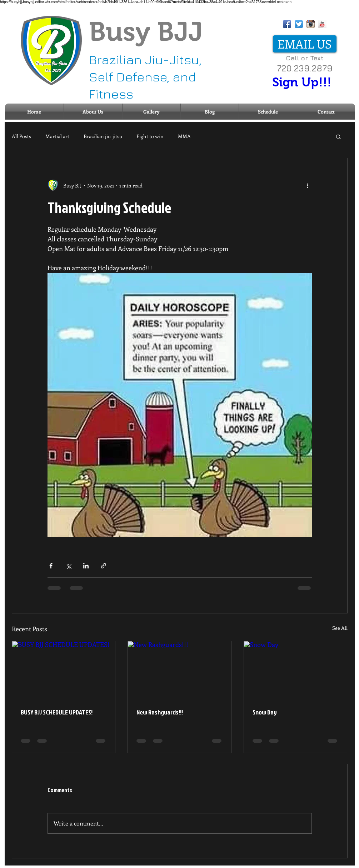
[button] (338, 136)
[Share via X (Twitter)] (68, 566)
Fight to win (150, 136)
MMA (184, 136)
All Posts (21, 136)
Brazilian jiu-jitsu (103, 136)
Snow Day (265, 712)
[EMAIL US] (305, 44)
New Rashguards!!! (160, 712)
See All (340, 628)
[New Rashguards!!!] (179, 670)
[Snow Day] (296, 670)
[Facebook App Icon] (287, 24)
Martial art (57, 136)
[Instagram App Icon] (311, 24)
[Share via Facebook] (51, 566)
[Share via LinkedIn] (86, 566)
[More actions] (308, 185)
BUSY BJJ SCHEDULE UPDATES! (57, 712)
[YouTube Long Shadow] (322, 24)
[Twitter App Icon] (299, 24)
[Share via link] (103, 566)
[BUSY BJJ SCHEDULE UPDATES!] (64, 670)
